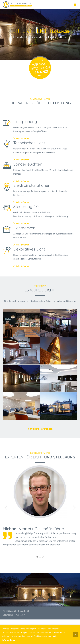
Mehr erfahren (24, 137)
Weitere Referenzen (41, 429)
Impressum (20, 615)
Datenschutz (8, 615)
